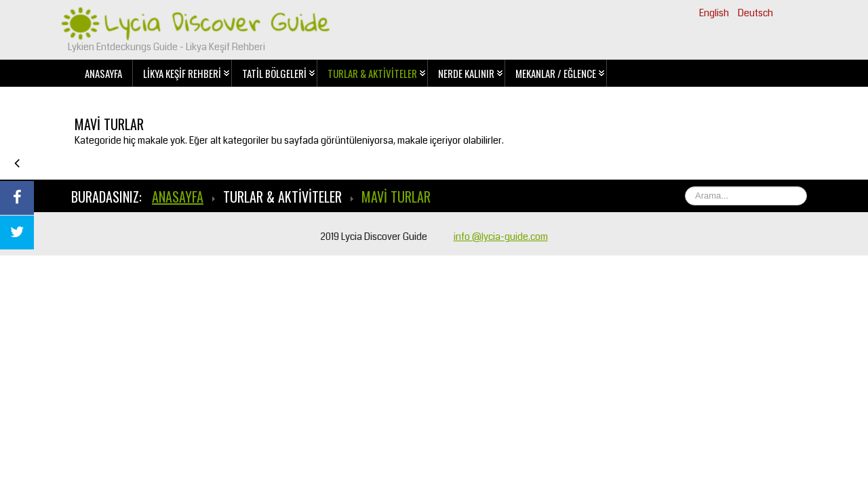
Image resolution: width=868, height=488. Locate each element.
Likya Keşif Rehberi (182, 73)
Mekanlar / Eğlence (556, 73)
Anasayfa (103, 73)
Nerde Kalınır (466, 73)
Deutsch (755, 13)
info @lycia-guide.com (501, 237)
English (715, 13)
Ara (807, 187)
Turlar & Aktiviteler (372, 73)
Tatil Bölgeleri (274, 73)
